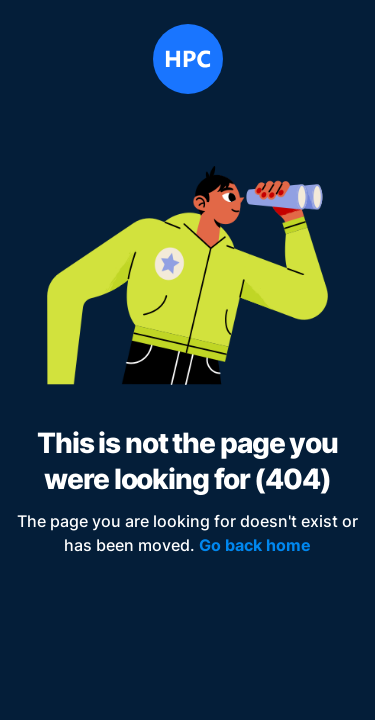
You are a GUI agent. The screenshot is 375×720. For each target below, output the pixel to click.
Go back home (255, 545)
